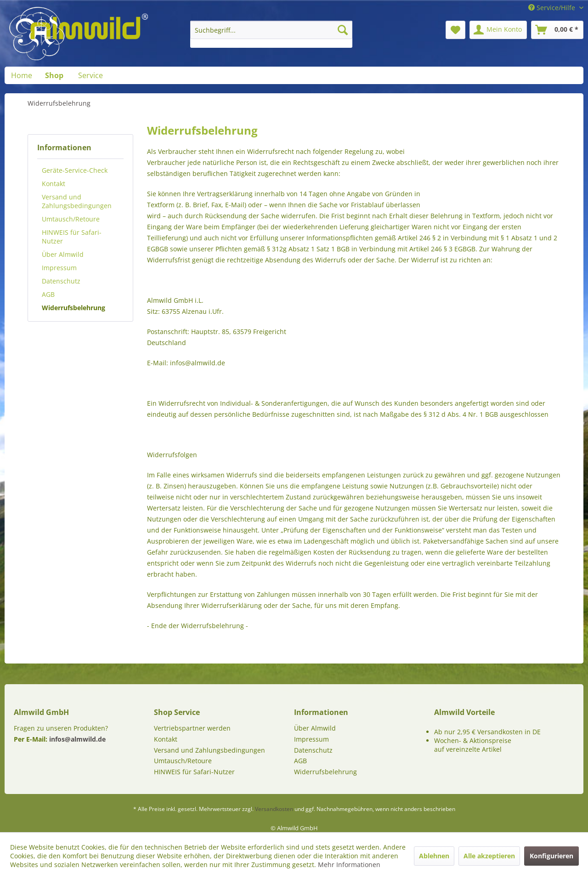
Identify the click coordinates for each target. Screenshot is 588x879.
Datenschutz (61, 281)
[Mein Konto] (498, 30)
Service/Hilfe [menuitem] (553, 8)
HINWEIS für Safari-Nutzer (72, 237)
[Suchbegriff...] (271, 30)
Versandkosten (274, 809)
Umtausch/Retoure (71, 219)
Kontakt (54, 184)
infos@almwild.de (77, 739)
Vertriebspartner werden (192, 728)
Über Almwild (63, 254)
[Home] (22, 75)
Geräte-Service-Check (75, 170)
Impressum (59, 268)
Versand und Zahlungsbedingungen (77, 201)
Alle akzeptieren (489, 856)
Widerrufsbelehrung (73, 308)
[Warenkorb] (557, 30)
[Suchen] (343, 30)
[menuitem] (271, 34)
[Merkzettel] (455, 30)
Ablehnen (434, 856)
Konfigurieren (551, 856)
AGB (48, 294)
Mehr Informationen (349, 865)
